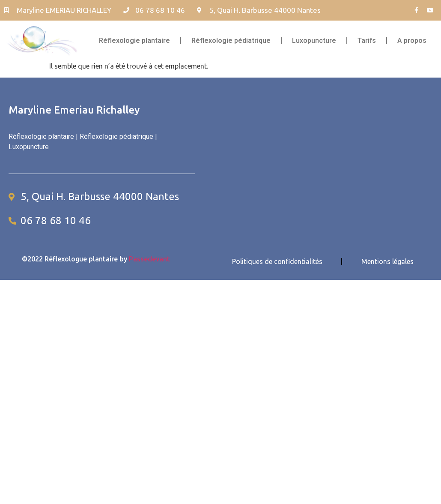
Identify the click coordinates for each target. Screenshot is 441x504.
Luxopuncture (314, 40)
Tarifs (367, 40)
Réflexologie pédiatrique (231, 40)
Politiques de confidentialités (277, 261)
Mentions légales (387, 261)
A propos (412, 40)
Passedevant (149, 259)
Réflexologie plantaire (134, 40)
